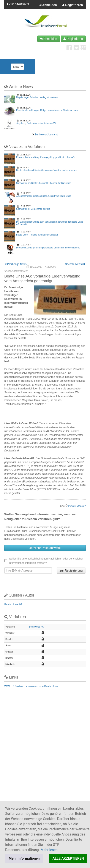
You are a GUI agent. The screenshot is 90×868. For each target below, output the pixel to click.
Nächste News (75, 264)
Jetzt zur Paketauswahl (45, 548)
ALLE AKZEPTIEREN (68, 858)
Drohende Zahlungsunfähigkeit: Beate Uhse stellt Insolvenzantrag (48, 248)
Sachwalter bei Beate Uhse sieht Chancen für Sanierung (44, 183)
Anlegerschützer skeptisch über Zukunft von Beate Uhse (44, 196)
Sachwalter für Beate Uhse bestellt (33, 209)
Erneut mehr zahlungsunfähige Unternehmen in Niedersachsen (47, 110)
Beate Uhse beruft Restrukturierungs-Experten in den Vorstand (47, 170)
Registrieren (73, 5)
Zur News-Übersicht (46, 135)
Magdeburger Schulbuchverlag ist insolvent (37, 97)
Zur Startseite (18, 4)
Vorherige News (16, 264)
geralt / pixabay (77, 506)
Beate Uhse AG (13, 604)
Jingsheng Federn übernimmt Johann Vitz (36, 123)
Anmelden (48, 5)
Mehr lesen (49, 850)
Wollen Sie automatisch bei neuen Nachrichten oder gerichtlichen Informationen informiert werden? (44, 561)
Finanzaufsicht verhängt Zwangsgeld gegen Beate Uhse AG (45, 157)
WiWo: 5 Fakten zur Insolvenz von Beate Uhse (31, 686)
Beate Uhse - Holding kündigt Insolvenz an (37, 235)
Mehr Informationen (24, 858)
